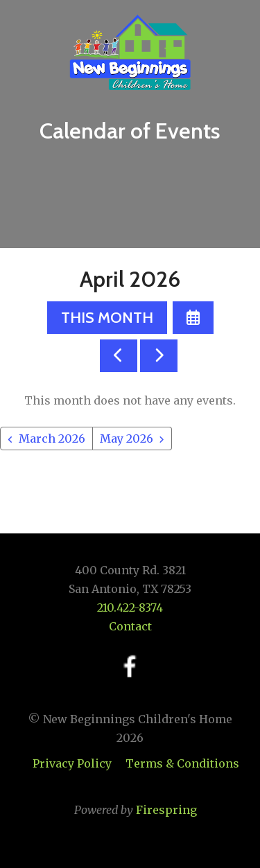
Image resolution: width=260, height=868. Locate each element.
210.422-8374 (130, 608)
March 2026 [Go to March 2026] (52, 439)
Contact (130, 626)
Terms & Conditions (182, 763)
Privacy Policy (72, 763)
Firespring (166, 810)
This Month (107, 318)
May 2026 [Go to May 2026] (127, 439)
